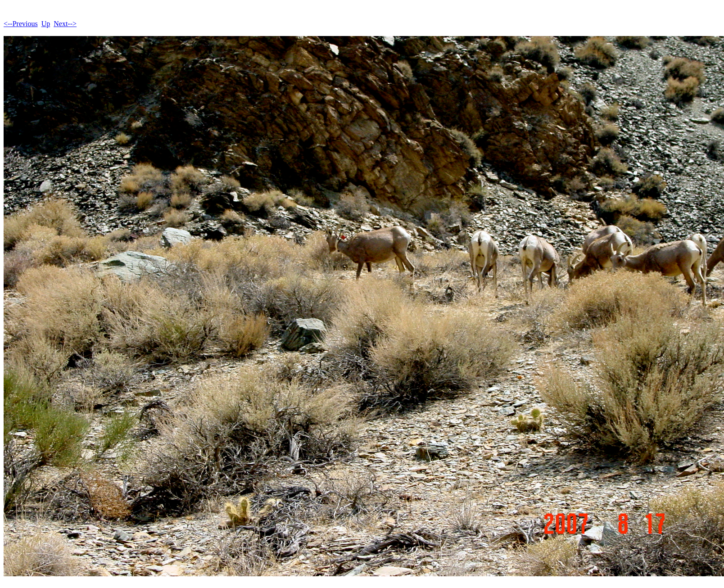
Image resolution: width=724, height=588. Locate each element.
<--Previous (21, 24)
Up (46, 24)
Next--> (65, 24)
